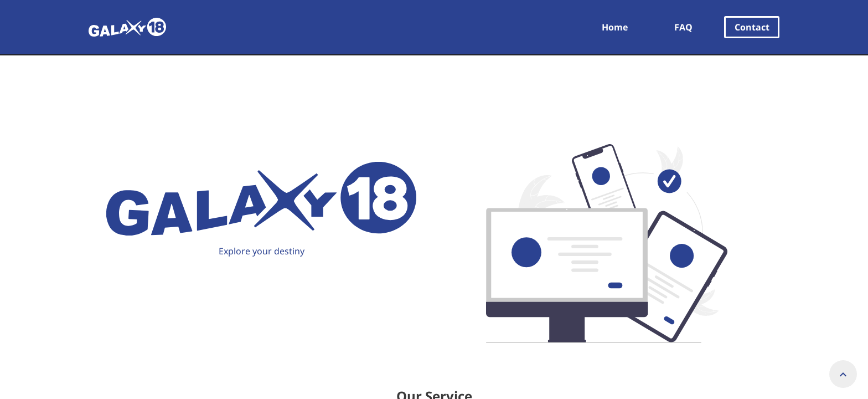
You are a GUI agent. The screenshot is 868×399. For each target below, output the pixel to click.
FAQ (683, 27)
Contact (752, 27)
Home (615, 27)
